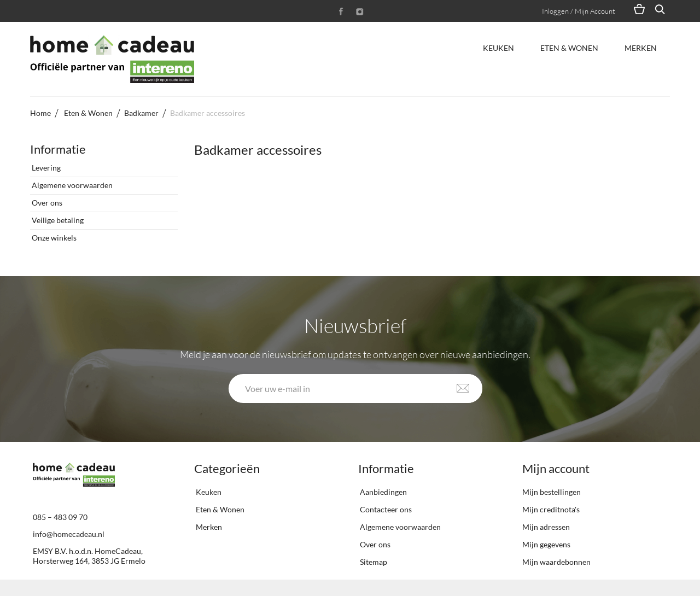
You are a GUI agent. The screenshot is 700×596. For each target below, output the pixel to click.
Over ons (46, 203)
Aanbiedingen (383, 492)
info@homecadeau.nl (69, 534)
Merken (641, 48)
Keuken (498, 48)
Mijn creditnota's (551, 509)
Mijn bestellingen (552, 492)
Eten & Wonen (569, 48)
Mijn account (556, 468)
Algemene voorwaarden (71, 185)
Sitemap (373, 562)
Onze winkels (53, 238)
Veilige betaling (57, 220)
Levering (45, 168)
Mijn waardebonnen (556, 562)
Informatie (58, 149)
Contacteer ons (385, 509)
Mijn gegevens (546, 544)
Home (40, 113)
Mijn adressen (546, 527)
